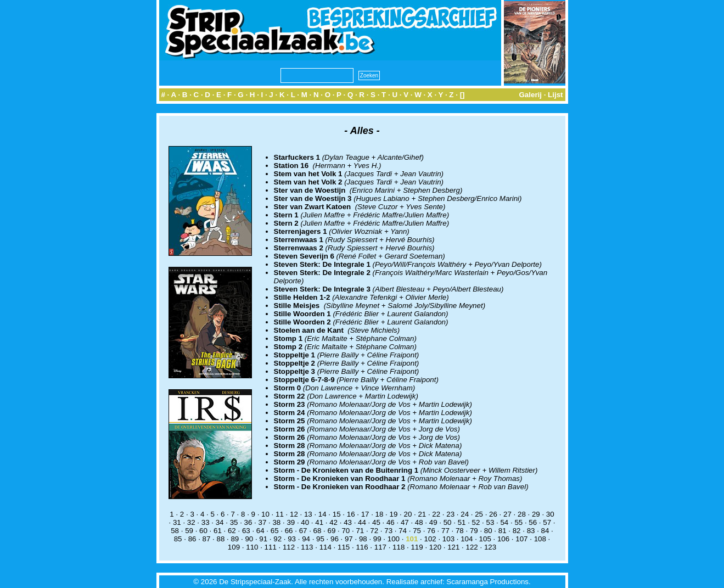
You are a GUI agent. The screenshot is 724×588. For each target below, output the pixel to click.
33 (206, 522)
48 (419, 522)
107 (521, 539)
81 (503, 531)
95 (320, 539)
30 (550, 514)
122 (472, 547)
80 (488, 531)
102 (430, 539)
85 (178, 539)
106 (503, 539)
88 (221, 539)
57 (547, 522)
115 (344, 547)
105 (485, 539)
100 (394, 539)
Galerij (530, 95)
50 (448, 522)
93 (292, 539)
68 (318, 531)
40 (305, 522)
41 (319, 522)
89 (235, 539)
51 (462, 522)
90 (249, 539)
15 (337, 514)
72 (374, 531)
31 (177, 522)
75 (417, 531)
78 (460, 531)
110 (252, 547)
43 (348, 522)
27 (507, 514)
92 (277, 539)
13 (308, 514)
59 (189, 531)
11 (280, 514)
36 (248, 522)
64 (260, 531)
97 (349, 539)
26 (493, 514)
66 (289, 531)
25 (479, 514)
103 (448, 539)
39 (291, 522)
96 (335, 539)
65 (275, 531)
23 (450, 514)
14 (322, 514)
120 (435, 547)
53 (490, 522)
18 (380, 514)
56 (533, 522)
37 (263, 522)
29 (536, 514)
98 (363, 539)
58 (175, 531)
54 (504, 522)
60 (203, 531)
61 (218, 531)
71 (360, 531)
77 (445, 531)
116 (362, 547)
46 (391, 522)
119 (417, 547)
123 (490, 547)
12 (294, 514)
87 (207, 539)
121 (453, 547)
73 (388, 531)
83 (531, 531)
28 (522, 514)
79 (474, 531)
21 (422, 514)
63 (246, 531)
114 (325, 547)
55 (518, 522)
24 (465, 514)
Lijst (555, 95)
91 (263, 539)
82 (517, 531)
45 (376, 522)
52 (476, 522)
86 (192, 539)
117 (380, 547)
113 (307, 547)
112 (289, 547)
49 (433, 522)
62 (232, 531)
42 (333, 522)
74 (403, 531)
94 (306, 539)
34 (220, 522)
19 (394, 514)
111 (271, 547)
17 (365, 514)
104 (467, 539)
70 (346, 531)
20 (408, 514)
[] (462, 95)
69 (332, 531)
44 (362, 522)
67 (303, 531)
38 (276, 522)
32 (191, 522)
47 (405, 522)
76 (431, 531)
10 (265, 514)
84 (545, 531)
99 (377, 539)
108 (540, 539)
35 (234, 522)
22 (436, 514)
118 (399, 547)
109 (234, 547)
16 (351, 514)
